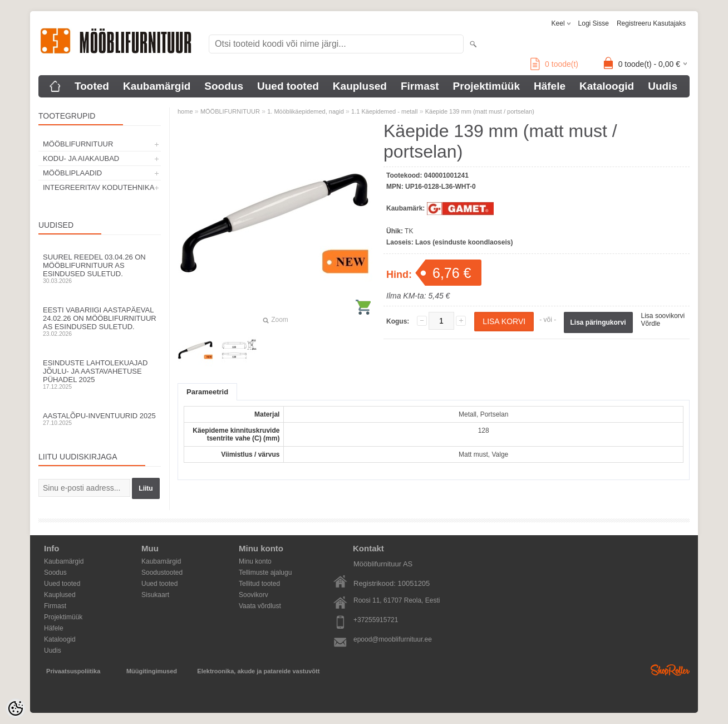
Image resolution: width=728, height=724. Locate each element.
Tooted (92, 86)
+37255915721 (376, 620)
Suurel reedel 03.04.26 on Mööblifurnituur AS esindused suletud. (100, 268)
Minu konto (255, 561)
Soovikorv (254, 595)
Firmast (420, 86)
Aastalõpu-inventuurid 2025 (100, 419)
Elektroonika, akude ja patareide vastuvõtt (258, 671)
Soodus (224, 86)
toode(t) (554, 64)
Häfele (550, 86)
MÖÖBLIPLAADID (72, 173)
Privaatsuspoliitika (73, 671)
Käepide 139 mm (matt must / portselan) (480, 111)
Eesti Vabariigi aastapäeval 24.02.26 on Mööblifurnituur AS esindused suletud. (100, 321)
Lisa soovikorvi (663, 316)
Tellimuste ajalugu (265, 573)
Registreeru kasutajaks (651, 23)
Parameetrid (207, 392)
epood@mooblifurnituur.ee (393, 639)
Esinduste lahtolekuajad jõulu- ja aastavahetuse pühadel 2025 (100, 374)
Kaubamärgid (157, 86)
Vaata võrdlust (260, 606)
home (185, 111)
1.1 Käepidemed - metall (384, 111)
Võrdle (651, 324)
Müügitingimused (152, 671)
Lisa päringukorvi (598, 322)
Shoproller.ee (670, 670)
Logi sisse (594, 23)
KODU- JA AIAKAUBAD (81, 158)
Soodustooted (162, 573)
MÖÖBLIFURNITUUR (78, 144)
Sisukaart (155, 595)
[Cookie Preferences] (16, 708)
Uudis (663, 86)
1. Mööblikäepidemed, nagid (306, 111)
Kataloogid (607, 86)
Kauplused (360, 86)
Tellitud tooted (259, 584)
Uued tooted (288, 86)
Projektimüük (486, 86)
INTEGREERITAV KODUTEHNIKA (99, 187)
